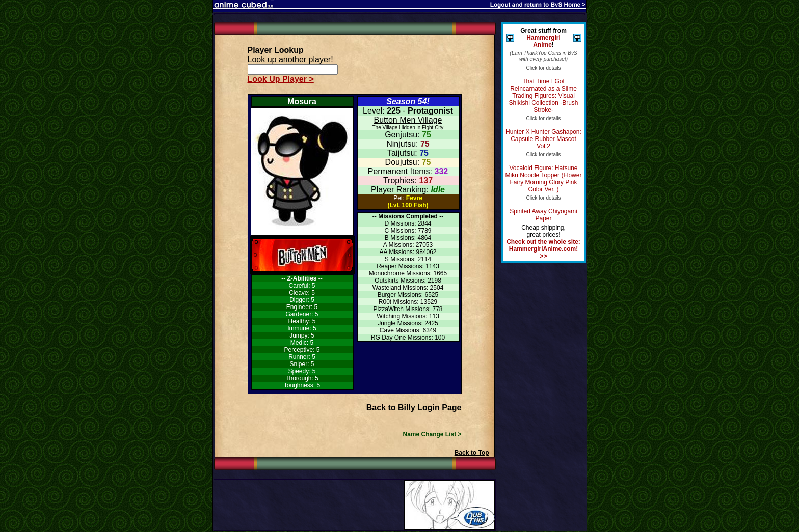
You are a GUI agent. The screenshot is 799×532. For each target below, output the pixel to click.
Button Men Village (408, 120)
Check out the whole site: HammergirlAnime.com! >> (543, 249)
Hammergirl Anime (543, 41)
